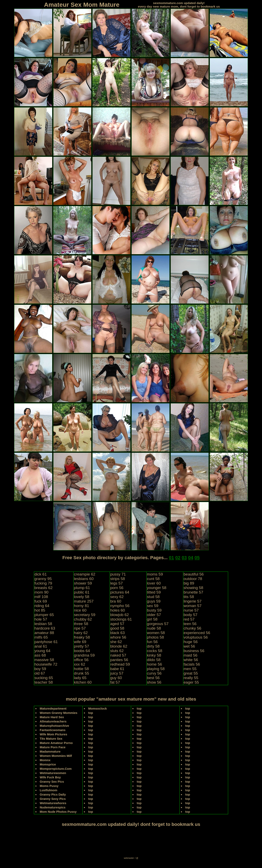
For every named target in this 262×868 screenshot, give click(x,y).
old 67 (40, 673)
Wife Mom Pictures (53, 734)
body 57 (191, 615)
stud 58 (153, 597)
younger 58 (157, 588)
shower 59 (83, 583)
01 (171, 558)
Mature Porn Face (53, 747)
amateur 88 (44, 633)
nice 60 (80, 610)
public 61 (82, 592)
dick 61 (41, 574)
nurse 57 (191, 610)
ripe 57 (80, 628)
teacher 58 (44, 682)
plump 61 (82, 588)
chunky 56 (193, 628)
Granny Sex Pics (52, 782)
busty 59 (154, 610)
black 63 (117, 633)
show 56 (154, 682)
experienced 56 (197, 633)
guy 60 (116, 678)
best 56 (153, 678)
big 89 (189, 583)
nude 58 (154, 628)
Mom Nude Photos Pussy (58, 812)
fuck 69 (41, 601)
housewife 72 (46, 664)
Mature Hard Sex (52, 717)
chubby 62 (83, 619)
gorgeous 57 (158, 624)
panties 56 (119, 660)
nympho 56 (120, 606)
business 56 (194, 651)
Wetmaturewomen (53, 773)
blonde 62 (119, 646)
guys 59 (154, 601)
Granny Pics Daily (53, 794)
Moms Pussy (49, 786)
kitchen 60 (83, 682)
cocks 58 (155, 651)
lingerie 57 (193, 601)
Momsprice (48, 764)
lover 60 (154, 583)
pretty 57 (81, 646)
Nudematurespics (53, 807)
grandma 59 (84, 655)
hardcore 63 (45, 628)
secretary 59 (85, 615)
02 (178, 558)
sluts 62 (117, 651)
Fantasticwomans (53, 730)
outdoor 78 (193, 579)
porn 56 (117, 588)
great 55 (191, 673)
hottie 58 (81, 669)
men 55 (190, 669)
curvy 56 (154, 673)
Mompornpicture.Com (56, 769)
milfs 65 (41, 637)
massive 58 (44, 660)
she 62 (116, 642)
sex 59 (153, 606)
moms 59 (155, 574)
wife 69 (80, 642)
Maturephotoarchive (54, 726)
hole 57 (41, 619)
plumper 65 (44, 615)
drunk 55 (81, 673)
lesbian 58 (43, 624)
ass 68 (40, 655)
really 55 (191, 678)
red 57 (189, 619)
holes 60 (117, 610)
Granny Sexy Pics (53, 799)
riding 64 (42, 606)
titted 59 (154, 592)
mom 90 (41, 592)
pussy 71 (118, 574)
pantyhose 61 (46, 642)
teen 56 (190, 624)
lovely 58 (82, 597)
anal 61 (41, 646)
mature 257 (84, 601)
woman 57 (193, 606)
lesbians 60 (84, 579)
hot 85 (40, 610)
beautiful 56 (194, 574)
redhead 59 (120, 664)
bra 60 (116, 601)
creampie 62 (85, 574)
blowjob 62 (119, 615)
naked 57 (118, 655)
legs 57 (116, 583)
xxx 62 (80, 664)
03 (184, 558)
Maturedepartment (53, 708)
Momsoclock (98, 708)
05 (197, 558)
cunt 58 (153, 579)
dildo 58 (154, 660)
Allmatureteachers (53, 721)
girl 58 (152, 619)
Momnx (45, 760)
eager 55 (191, 682)
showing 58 (193, 588)
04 (191, 558)
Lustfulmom (49, 790)
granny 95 (43, 579)
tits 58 (189, 597)
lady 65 (80, 678)
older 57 (154, 615)
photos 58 (155, 637)
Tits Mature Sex (51, 739)
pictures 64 (120, 592)
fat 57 (115, 682)
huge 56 (191, 642)
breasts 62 (43, 588)
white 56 (191, 660)
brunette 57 (193, 592)
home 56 (155, 664)
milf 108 (41, 597)
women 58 (156, 633)
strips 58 (117, 579)
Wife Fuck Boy (50, 777)
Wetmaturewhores (53, 803)
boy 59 (40, 669)
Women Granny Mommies (59, 713)
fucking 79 (43, 583)
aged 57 (117, 624)
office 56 (81, 660)
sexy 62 (117, 597)
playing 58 (156, 669)
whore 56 (118, 637)
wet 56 (189, 646)
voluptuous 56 (196, 637)
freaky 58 (82, 637)
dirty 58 (153, 646)
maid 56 (191, 655)
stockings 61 (121, 619)
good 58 (117, 628)
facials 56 (192, 664)
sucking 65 (44, 678)
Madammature (50, 751)
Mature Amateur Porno (56, 743)
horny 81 (81, 606)
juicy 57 (117, 673)
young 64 (42, 651)
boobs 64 (82, 651)
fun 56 (152, 642)
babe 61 (117, 669)
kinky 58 (154, 655)
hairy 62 (81, 633)
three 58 (81, 624)
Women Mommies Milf (56, 756)
